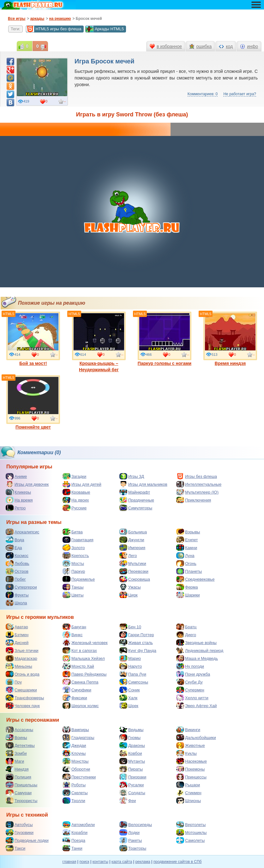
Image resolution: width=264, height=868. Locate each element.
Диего (186, 635)
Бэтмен (17, 635)
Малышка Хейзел (84, 658)
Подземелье (79, 579)
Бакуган (74, 627)
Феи (128, 801)
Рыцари (188, 785)
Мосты (73, 563)
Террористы (21, 801)
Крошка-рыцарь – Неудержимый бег (99, 342)
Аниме (16, 476)
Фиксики (75, 698)
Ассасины (19, 730)
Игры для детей (82, 484)
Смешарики (21, 690)
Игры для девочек (27, 484)
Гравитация (78, 540)
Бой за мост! (33, 339)
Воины (16, 737)
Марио (130, 658)
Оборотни (76, 769)
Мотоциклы (191, 832)
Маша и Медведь (197, 658)
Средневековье (195, 579)
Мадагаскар (21, 658)
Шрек (129, 706)
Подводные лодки (27, 840)
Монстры (75, 761)
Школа (16, 603)
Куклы (186, 753)
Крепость (76, 555)
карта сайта (122, 862)
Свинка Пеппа (80, 682)
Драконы (132, 745)
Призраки (133, 777)
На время (19, 500)
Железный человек (85, 642)
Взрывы (188, 532)
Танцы (73, 587)
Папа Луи (133, 674)
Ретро (16, 508)
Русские (75, 508)
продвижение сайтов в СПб (178, 862)
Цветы (73, 595)
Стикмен (189, 793)
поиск (84, 862)
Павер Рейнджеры (84, 674)
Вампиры (76, 730)
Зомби (16, 753)
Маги (15, 761)
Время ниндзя (230, 339)
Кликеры (18, 492)
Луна (185, 555)
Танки (72, 848)
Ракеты (131, 840)
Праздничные (137, 500)
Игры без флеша (197, 476)
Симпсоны (134, 682)
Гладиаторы (78, 737)
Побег (16, 579)
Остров (17, 571)
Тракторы (133, 848)
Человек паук (23, 706)
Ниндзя (17, 769)
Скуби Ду (189, 682)
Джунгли (132, 540)
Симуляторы (136, 508)
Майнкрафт (135, 492)
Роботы (74, 785)
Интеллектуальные (199, 484)
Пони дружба (193, 674)
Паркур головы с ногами (165, 339)
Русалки (132, 785)
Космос (17, 555)
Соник (130, 690)
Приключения (194, 500)
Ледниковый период (200, 650)
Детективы (20, 745)
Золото (74, 548)
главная (69, 862)
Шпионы (189, 801)
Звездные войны (196, 642)
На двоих (76, 500)
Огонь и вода (23, 674)
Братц (186, 627)
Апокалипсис (22, 532)
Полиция (18, 777)
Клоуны (74, 753)
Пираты (131, 769)
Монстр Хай (78, 666)
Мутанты (132, 761)
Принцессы (191, 777)
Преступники (79, 777)
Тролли (74, 801)
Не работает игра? (240, 94)
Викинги (188, 730)
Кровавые (76, 492)
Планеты (189, 571)
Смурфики (77, 690)
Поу (14, 682)
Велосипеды (136, 824)
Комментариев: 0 (203, 94)
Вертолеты (191, 824)
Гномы (130, 737)
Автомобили (79, 824)
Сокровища (135, 579)
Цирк (129, 595)
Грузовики (20, 832)
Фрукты (17, 595)
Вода (15, 540)
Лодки (129, 832)
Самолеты (190, 840)
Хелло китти (192, 698)
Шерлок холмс (81, 706)
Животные (191, 745)
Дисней (17, 642)
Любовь (18, 563)
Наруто (131, 666)
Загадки (74, 476)
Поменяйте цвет (33, 402)
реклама (143, 862)
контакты (100, 862)
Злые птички (22, 650)
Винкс (72, 635)
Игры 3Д (132, 476)
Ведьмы (131, 730)
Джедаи (74, 745)
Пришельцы (21, 785)
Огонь (186, 563)
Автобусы (19, 824)
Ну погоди (190, 666)
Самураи (19, 793)
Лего (128, 555)
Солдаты (132, 793)
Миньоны (19, 666)
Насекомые (192, 761)
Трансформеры (25, 698)
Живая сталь (136, 642)
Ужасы (130, 587)
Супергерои (21, 587)
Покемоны (190, 769)
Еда (14, 548)
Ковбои (131, 753)
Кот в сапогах (80, 650)
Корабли (75, 832)
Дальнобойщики (196, 737)
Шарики (188, 595)
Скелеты (75, 793)
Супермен (190, 690)
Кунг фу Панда (138, 650)
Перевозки (134, 571)
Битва (73, 532)
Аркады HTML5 (105, 29)
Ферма (187, 587)
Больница (133, 532)
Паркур (74, 571)
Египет (187, 540)
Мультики (133, 563)
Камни (187, 548)
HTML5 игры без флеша (54, 29)
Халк (128, 698)
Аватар (17, 627)
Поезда (74, 840)
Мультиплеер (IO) (197, 492)
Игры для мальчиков (143, 484)
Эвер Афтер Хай (196, 706)
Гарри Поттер (137, 635)
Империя (132, 548)
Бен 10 (130, 627)
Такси (15, 848)
